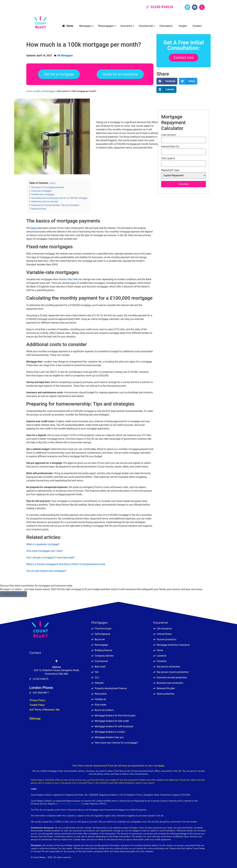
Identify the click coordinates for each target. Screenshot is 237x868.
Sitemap (35, 718)
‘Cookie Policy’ (37, 705)
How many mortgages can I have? (45, 551)
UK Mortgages (65, 56)
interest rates (65, 279)
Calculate (184, 184)
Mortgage (32, 228)
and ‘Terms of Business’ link (44, 710)
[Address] (57, 661)
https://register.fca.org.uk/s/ (70, 804)
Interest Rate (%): (170, 147)
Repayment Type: (170, 170)
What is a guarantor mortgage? (43, 544)
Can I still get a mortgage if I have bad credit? (50, 558)
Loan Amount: (169, 135)
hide (52, 183)
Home (29, 91)
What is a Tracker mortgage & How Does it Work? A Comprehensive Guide (66, 564)
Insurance (161, 623)
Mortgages (100, 623)
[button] (167, 81)
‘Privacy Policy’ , (38, 700)
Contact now (184, 58)
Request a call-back (13, 594)
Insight (37, 91)
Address (56, 667)
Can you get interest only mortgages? (46, 571)
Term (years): (168, 158)
